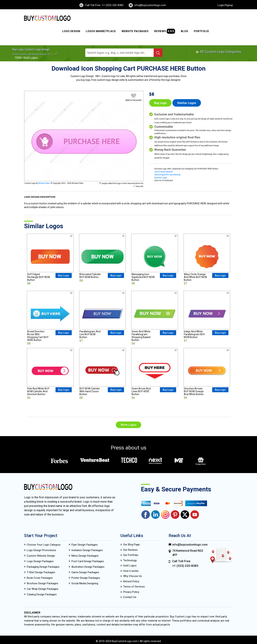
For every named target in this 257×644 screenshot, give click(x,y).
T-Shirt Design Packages (41, 572)
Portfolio (201, 31)
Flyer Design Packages (85, 545)
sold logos (31, 58)
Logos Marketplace (101, 31)
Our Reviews (130, 550)
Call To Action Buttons (164, 172)
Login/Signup (225, 5)
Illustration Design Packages (88, 567)
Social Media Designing (85, 583)
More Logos (128, 425)
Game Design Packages (85, 572)
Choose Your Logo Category (44, 545)
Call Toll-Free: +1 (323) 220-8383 (104, 5)
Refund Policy (131, 581)
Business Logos (161, 178)
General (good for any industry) (167, 175)
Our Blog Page (131, 545)
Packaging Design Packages (43, 567)
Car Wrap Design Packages (43, 589)
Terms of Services (134, 587)
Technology (130, 560)
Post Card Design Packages (88, 561)
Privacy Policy (131, 592)
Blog (184, 31)
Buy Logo (160, 103)
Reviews (165, 31)
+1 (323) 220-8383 (185, 566)
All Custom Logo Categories (219, 52)
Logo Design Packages (40, 561)
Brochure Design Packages (42, 583)
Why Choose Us (133, 576)
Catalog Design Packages (42, 594)
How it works (131, 571)
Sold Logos (130, 566)
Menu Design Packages (85, 556)
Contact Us (130, 597)
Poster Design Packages (86, 578)
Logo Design (71, 31)
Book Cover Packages (40, 578)
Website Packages (135, 31)
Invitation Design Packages (87, 550)
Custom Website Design (41, 556)
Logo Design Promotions (41, 550)
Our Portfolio (131, 555)
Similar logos (187, 103)
